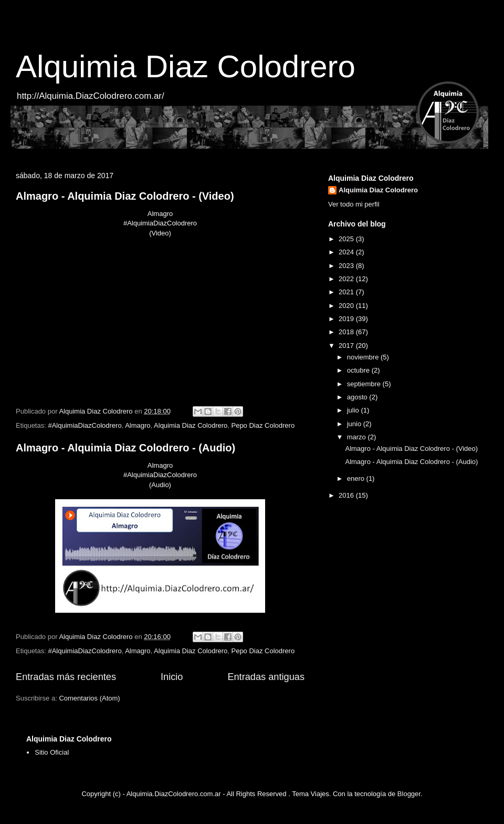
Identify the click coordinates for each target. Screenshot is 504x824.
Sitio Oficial (52, 752)
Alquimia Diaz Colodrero (186, 66)
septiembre (365, 384)
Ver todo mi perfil (354, 204)
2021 (347, 292)
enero (357, 478)
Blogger (409, 794)
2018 (347, 332)
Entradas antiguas (266, 677)
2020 (347, 306)
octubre (359, 370)
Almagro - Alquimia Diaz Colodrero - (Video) (125, 196)
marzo (358, 437)
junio (355, 424)
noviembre (364, 357)
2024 (347, 252)
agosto (358, 397)
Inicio (172, 677)
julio (354, 410)
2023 (347, 266)
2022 (347, 279)
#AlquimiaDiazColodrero (85, 425)
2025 (347, 239)
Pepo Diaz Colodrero (263, 425)
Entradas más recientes (66, 677)
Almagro (138, 425)
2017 (347, 346)
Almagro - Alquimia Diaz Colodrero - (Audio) (125, 448)
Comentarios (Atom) (89, 698)
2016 (347, 495)
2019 (347, 319)
